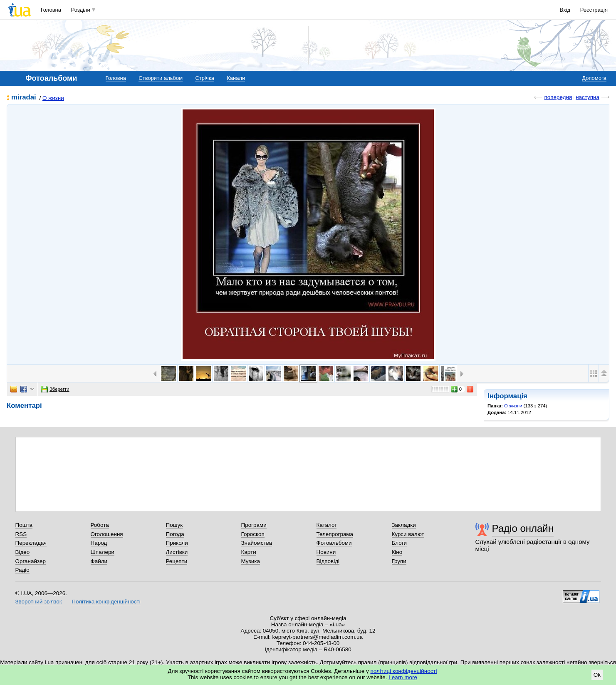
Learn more (403, 677)
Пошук (174, 525)
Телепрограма (335, 534)
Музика (251, 561)
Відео (23, 552)
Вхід (565, 10)
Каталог (327, 525)
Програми (254, 525)
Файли (99, 561)
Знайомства (257, 543)
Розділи (81, 10)
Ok (597, 675)
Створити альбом (161, 78)
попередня (558, 97)
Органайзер (31, 561)
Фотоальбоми (334, 543)
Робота (100, 525)
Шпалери (103, 552)
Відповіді (328, 561)
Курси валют (408, 534)
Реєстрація (594, 10)
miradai (24, 98)
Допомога (594, 78)
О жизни (53, 98)
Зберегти (55, 389)
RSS (21, 534)
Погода (175, 534)
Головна (51, 10)
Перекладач (31, 543)
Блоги (400, 543)
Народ (99, 543)
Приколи (177, 543)
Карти (249, 552)
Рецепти (177, 561)
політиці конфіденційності (404, 671)
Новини (326, 552)
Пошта (24, 525)
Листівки (177, 552)
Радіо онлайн (523, 528)
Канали (236, 78)
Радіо (22, 570)
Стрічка (204, 78)
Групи (399, 561)
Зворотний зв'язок (39, 602)
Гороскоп (253, 534)
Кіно (397, 552)
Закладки (404, 525)
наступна (588, 97)
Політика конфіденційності (106, 602)
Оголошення (107, 534)
